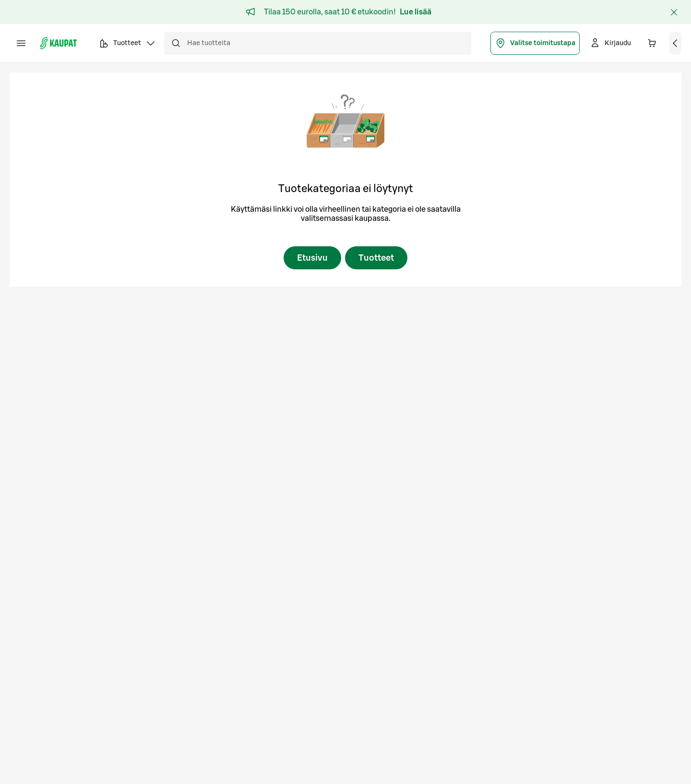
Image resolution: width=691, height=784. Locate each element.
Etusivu (312, 258)
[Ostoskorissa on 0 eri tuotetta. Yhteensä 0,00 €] (652, 43)
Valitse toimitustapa (535, 43)
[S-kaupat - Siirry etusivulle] (59, 43)
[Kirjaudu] (610, 43)
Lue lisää (416, 12)
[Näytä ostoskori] (676, 43)
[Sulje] (674, 12)
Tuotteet (376, 258)
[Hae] (176, 43)
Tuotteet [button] (127, 45)
